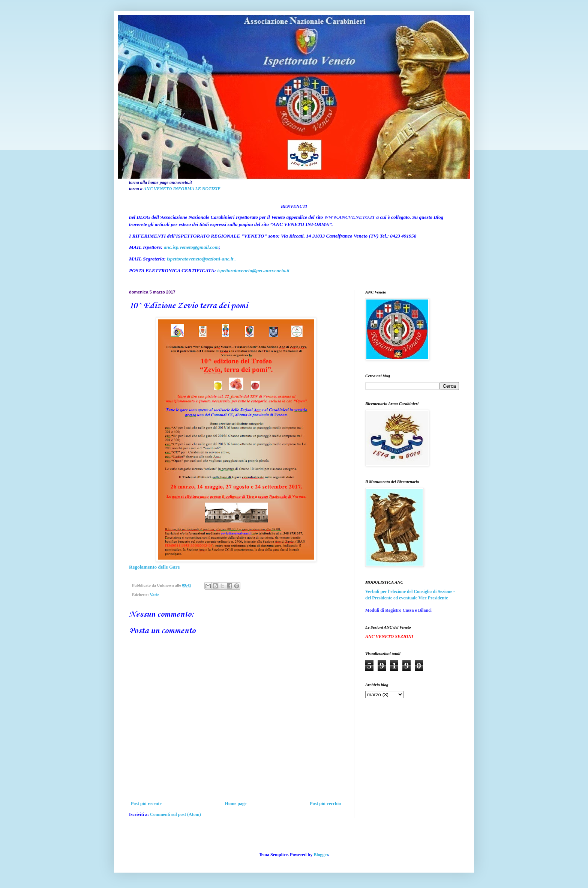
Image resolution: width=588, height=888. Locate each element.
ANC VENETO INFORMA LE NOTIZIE (182, 189)
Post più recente (146, 804)
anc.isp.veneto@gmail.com (191, 247)
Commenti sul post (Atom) (175, 814)
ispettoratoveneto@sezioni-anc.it (200, 259)
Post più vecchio (325, 804)
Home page (236, 804)
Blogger (321, 855)
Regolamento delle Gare (154, 567)
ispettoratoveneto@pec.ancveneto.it (253, 270)
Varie (154, 595)
